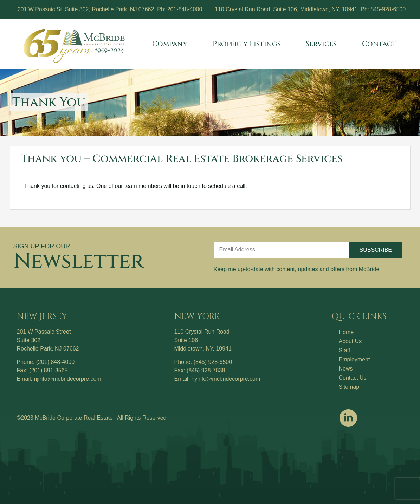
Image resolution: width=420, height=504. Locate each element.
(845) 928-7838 (206, 370)
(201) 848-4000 (55, 362)
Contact (379, 44)
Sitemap (349, 387)
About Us (350, 341)
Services (323, 44)
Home (346, 332)
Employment (354, 359)
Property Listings (248, 44)
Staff (345, 350)
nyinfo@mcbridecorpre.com (226, 379)
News (346, 369)
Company (172, 44)
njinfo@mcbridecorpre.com (67, 379)
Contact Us (353, 378)
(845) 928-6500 (213, 362)
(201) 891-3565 (48, 370)
